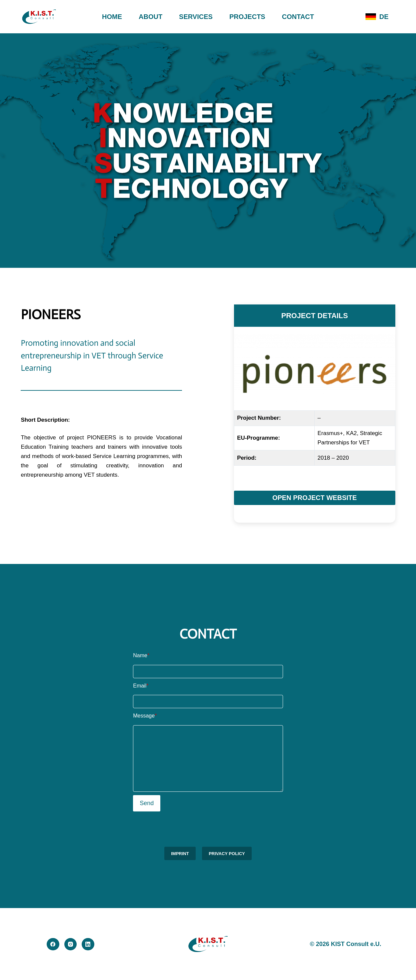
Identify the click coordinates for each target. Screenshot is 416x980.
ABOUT (150, 17)
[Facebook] (53, 944)
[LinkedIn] (88, 944)
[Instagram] (71, 944)
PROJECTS (247, 17)
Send (147, 803)
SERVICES (196, 17)
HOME (112, 17)
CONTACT (298, 17)
